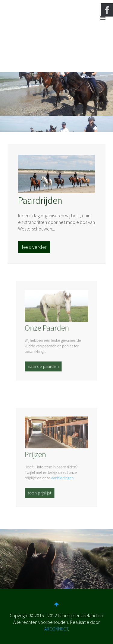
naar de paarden (44, 363)
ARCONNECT (56, 629)
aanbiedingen (62, 476)
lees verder (34, 247)
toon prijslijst (41, 489)
